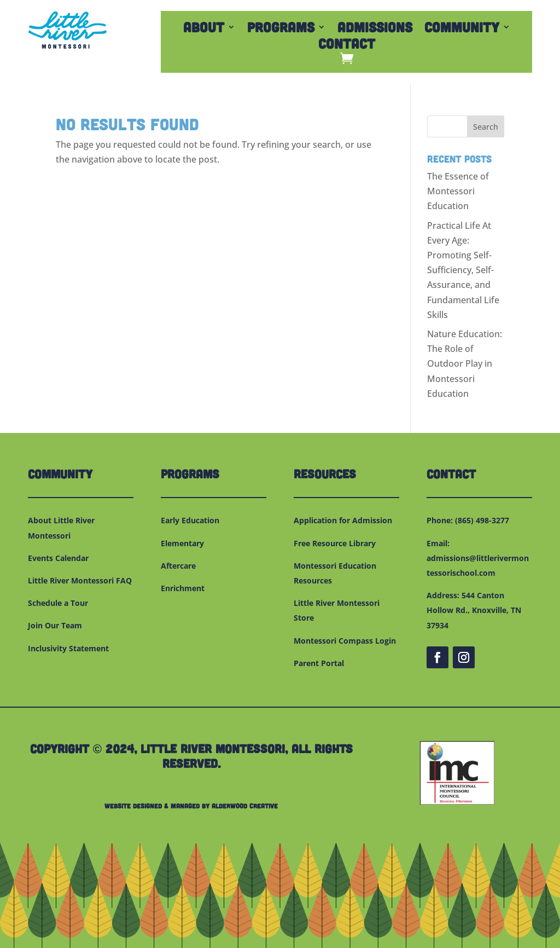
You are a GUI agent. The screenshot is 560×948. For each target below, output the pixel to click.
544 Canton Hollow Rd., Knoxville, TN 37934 (474, 610)
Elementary (182, 543)
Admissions (375, 29)
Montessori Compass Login (345, 641)
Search (486, 127)
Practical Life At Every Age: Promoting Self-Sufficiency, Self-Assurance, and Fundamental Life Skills (463, 270)
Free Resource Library (335, 543)
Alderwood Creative (245, 806)
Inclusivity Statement (68, 648)
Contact (347, 45)
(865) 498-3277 (482, 520)
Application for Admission (343, 520)
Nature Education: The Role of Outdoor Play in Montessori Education (465, 364)
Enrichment (183, 588)
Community (462, 29)
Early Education (190, 520)
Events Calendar (58, 558)
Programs (281, 29)
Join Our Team (55, 625)
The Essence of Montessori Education (458, 191)
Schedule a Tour (58, 603)
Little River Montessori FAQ (80, 580)
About (204, 29)
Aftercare (178, 566)
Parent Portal (319, 663)
